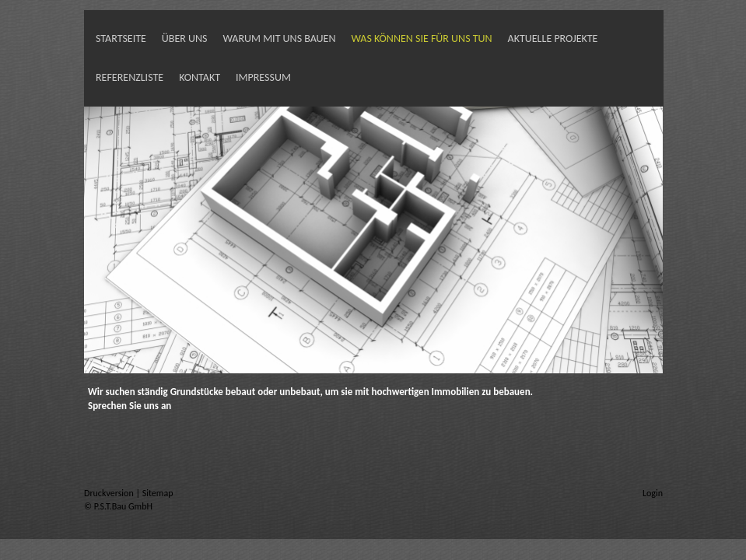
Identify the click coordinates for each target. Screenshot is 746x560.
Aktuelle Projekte (553, 38)
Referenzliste (130, 77)
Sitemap (158, 493)
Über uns (185, 38)
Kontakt (200, 77)
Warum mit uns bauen (280, 38)
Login (653, 493)
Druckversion (110, 493)
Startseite (121, 38)
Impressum (263, 77)
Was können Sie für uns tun (421, 38)
